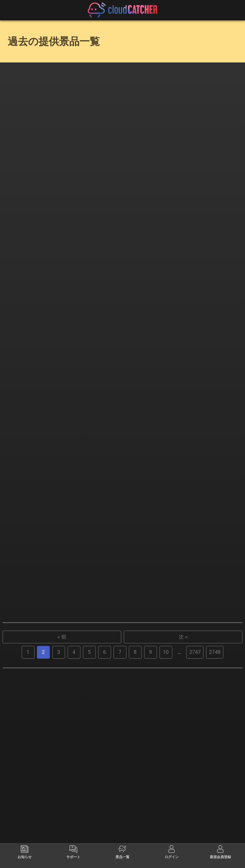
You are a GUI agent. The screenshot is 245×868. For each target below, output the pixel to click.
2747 (195, 788)
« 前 (62, 773)
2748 (215, 788)
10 (166, 788)
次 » (183, 773)
